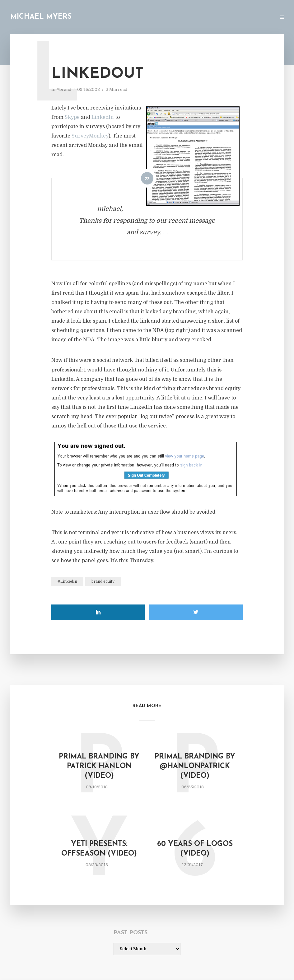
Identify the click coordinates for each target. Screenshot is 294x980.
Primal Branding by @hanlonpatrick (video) (195, 766)
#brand (64, 89)
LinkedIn (103, 117)
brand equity (103, 581)
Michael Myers (41, 17)
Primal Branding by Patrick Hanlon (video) (99, 766)
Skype (72, 117)
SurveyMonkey (90, 136)
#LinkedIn (67, 581)
